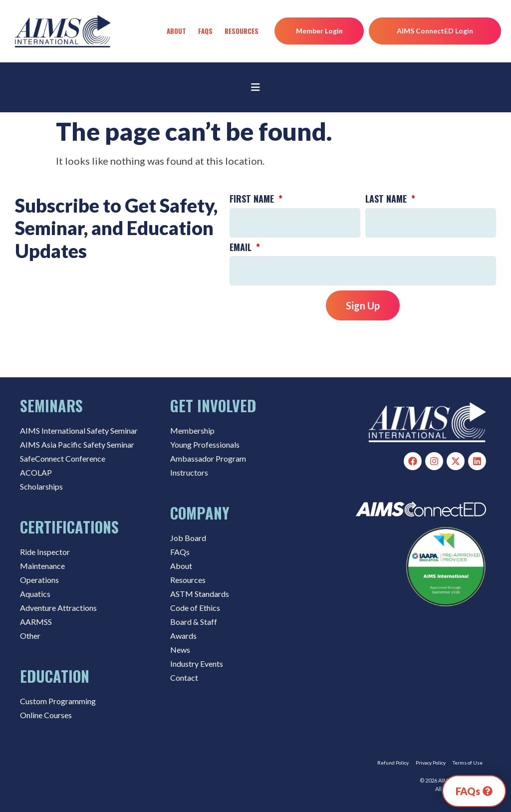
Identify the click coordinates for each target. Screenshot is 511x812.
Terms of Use (468, 763)
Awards (183, 636)
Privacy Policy (431, 763)
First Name (253, 200)
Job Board (188, 538)
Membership (192, 430)
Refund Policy (393, 763)
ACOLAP (36, 472)
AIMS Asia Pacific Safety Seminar (77, 444)
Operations (39, 580)
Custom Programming (58, 701)
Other (30, 636)
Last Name (387, 200)
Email (242, 248)
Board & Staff (194, 622)
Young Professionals (205, 444)
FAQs (205, 31)
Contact (184, 677)
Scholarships (41, 486)
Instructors (189, 472)
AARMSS (36, 622)
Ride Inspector (45, 552)
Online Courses (46, 715)
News (180, 650)
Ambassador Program (208, 458)
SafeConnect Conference (63, 458)
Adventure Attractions (58, 608)
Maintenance (42, 566)
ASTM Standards (200, 594)
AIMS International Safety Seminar (79, 430)
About (176, 31)
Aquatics (35, 594)
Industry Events (197, 664)
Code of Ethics (195, 608)
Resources (242, 31)
